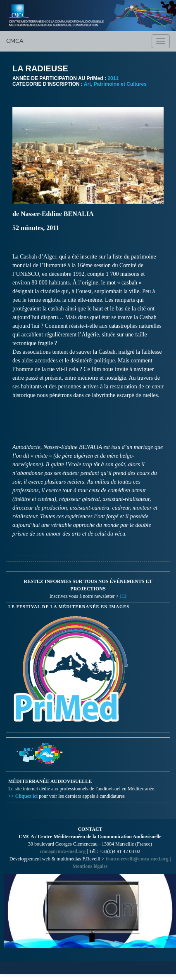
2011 (113, 78)
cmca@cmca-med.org (63, 851)
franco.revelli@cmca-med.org (137, 859)
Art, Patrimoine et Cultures (115, 84)
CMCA (15, 41)
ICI (123, 596)
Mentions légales (90, 866)
